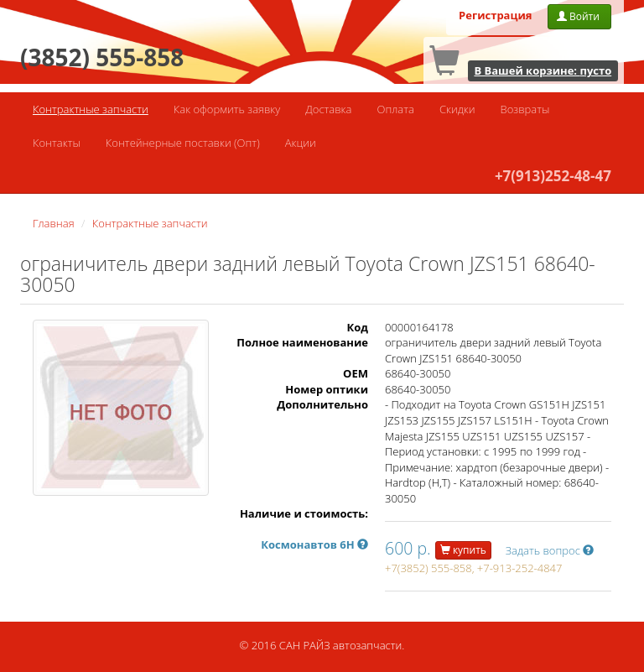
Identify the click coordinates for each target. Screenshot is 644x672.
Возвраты (525, 109)
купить (463, 550)
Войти (579, 16)
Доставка (328, 109)
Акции (301, 143)
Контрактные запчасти (91, 109)
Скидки (457, 109)
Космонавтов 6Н (314, 544)
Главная (54, 223)
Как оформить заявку (227, 109)
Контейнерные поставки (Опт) (183, 143)
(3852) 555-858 (102, 57)
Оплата (395, 109)
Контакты (57, 143)
